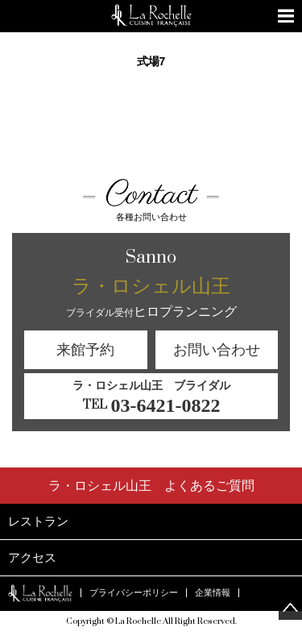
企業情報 (213, 592)
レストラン (38, 521)
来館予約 (85, 350)
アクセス (32, 557)
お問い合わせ (217, 350)
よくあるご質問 (151, 486)
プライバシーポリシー (134, 592)
